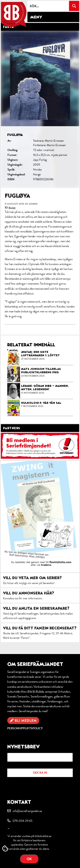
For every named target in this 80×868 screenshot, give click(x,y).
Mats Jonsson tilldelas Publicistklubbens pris (41, 371)
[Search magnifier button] (74, 6)
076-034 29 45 (23, 821)
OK (29, 859)
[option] (40, 109)
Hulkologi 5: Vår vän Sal (41, 403)
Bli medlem (26, 721)
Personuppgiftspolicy (25, 728)
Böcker (12, 208)
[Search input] (48, 6)
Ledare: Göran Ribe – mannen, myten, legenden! (45, 388)
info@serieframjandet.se (27, 811)
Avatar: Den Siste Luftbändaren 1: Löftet (40, 354)
